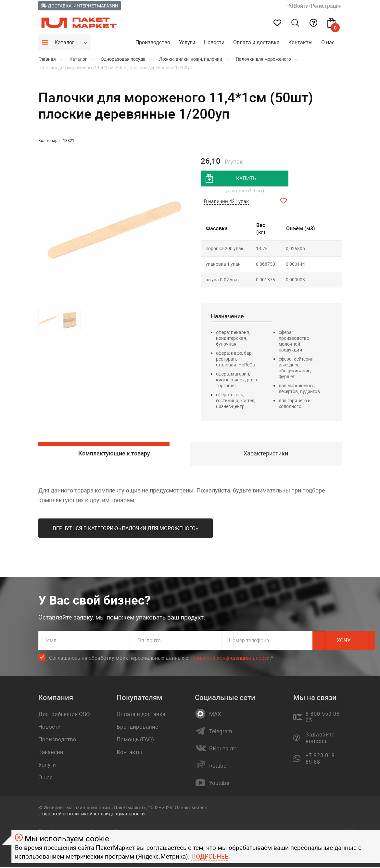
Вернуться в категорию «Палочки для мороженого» (126, 530)
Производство (153, 42)
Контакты (300, 42)
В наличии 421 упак (226, 202)
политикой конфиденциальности (229, 659)
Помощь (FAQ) (135, 740)
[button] (185, 231)
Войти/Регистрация (315, 6)
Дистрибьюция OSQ (64, 715)
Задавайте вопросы (320, 739)
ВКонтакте (223, 750)
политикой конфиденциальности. (107, 815)
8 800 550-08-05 (323, 718)
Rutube (218, 767)
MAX (215, 715)
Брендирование (137, 728)
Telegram (221, 733)
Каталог (64, 42)
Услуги (187, 42)
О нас (328, 42)
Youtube (219, 784)
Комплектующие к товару (114, 454)
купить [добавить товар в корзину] (246, 179)
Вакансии (51, 753)
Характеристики (266, 454)
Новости (214, 42)
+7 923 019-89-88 (321, 760)
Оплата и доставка (256, 42)
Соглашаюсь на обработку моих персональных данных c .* (161, 659)
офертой (52, 815)
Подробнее (210, 856)
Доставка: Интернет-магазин (80, 6)
